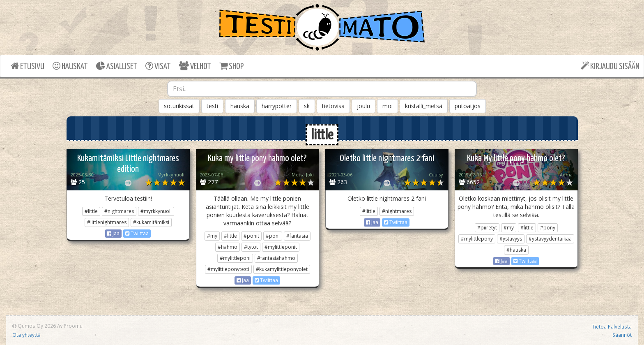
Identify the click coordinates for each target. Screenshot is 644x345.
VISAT (158, 66)
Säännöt (622, 335)
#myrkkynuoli (156, 211)
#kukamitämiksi (151, 222)
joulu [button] (363, 106)
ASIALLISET (117, 66)
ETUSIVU (28, 66)
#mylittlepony (477, 239)
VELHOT (195, 66)
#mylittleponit (281, 247)
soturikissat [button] (179, 106)
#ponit (251, 236)
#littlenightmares (107, 222)
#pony (548, 228)
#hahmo (228, 247)
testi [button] (212, 106)
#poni (273, 236)
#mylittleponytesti (228, 269)
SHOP (231, 66)
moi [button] (388, 106)
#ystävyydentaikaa (550, 239)
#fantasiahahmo (276, 258)
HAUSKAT (70, 66)
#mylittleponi (235, 258)
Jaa (113, 233)
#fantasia (297, 236)
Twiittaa (137, 233)
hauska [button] (240, 106)
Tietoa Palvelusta (612, 326)
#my (212, 236)
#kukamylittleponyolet (282, 269)
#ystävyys (511, 239)
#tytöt (251, 247)
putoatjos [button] (468, 106)
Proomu (73, 326)
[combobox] (322, 89)
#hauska (516, 250)
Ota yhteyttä (26, 335)
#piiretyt (487, 228)
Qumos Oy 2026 (34, 326)
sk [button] (307, 106)
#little (91, 211)
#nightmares (119, 211)
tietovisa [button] (333, 106)
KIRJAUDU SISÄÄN (610, 66)
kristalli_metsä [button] (424, 106)
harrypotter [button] (277, 106)
